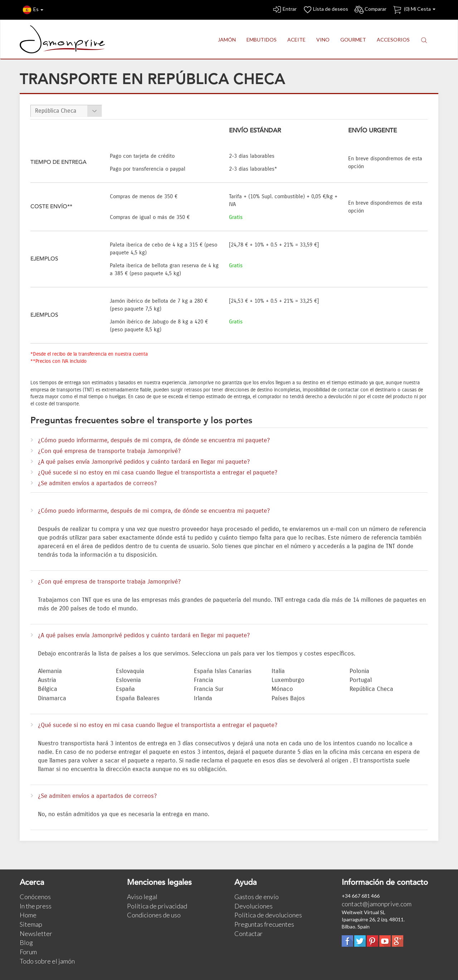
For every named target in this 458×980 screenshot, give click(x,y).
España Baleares (138, 698)
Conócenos (35, 897)
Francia (204, 680)
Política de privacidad (157, 906)
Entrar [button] (284, 10)
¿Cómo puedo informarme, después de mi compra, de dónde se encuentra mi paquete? (154, 440)
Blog (26, 942)
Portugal (361, 680)
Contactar (249, 933)
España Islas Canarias (223, 671)
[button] (424, 40)
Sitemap (31, 924)
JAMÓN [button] (227, 40)
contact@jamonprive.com (377, 904)
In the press (36, 906)
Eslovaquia (130, 671)
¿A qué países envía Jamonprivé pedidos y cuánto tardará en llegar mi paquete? (144, 462)
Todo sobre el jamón (47, 961)
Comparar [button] (370, 10)
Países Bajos (288, 698)
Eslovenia (128, 680)
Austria (47, 680)
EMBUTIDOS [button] (262, 40)
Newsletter (36, 933)
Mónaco (282, 689)
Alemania (50, 671)
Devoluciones (254, 906)
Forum (28, 952)
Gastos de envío (257, 897)
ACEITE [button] (296, 40)
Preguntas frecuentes (264, 924)
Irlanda (203, 698)
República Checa (56, 111)
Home (28, 915)
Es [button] (33, 10)
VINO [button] (323, 40)
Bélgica (48, 689)
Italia (278, 671)
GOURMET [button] (353, 40)
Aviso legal (142, 897)
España (125, 689)
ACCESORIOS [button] (393, 40)
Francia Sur (209, 689)
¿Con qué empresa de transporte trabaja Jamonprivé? (109, 451)
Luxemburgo (288, 680)
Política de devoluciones (268, 915)
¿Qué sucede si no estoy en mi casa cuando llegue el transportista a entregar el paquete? (158, 473)
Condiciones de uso (154, 915)
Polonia (359, 671)
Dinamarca (52, 698)
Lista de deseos (325, 10)
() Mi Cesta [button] (414, 10)
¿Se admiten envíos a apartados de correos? (97, 483)
